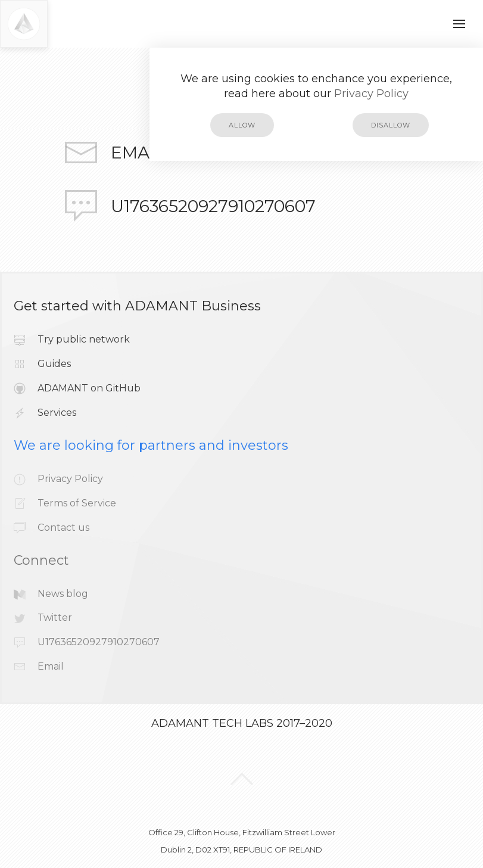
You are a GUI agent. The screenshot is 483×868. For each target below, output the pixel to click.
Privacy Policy (371, 94)
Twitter (55, 617)
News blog (63, 594)
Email (138, 153)
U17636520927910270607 (213, 206)
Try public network (84, 339)
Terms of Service (77, 503)
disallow (391, 125)
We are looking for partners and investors (151, 445)
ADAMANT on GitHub (89, 388)
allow (242, 125)
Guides (54, 364)
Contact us (63, 528)
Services (57, 413)
